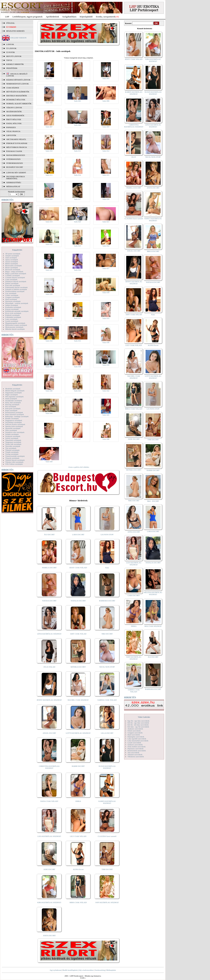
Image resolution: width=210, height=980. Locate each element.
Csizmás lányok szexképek (15, 277)
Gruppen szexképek (12, 297)
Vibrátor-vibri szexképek (14, 462)
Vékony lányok (14, 108)
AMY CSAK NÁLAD (78, 634)
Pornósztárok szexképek (14, 412)
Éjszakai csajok (14, 151)
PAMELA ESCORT (49, 568)
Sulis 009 (106, 127)
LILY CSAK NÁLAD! (78, 836)
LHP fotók (11, 135)
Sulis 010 (49, 151)
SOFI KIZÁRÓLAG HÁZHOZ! (107, 902)
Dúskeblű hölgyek (16, 100)
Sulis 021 (106, 222)
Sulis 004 (49, 103)
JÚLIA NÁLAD (49, 667)
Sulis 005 (77, 101)
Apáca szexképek (12, 260)
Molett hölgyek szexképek (15, 391)
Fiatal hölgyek (14, 123)
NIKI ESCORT (107, 634)
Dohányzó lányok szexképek (16, 281)
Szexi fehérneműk (15, 115)
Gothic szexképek (12, 295)
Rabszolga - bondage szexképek (17, 416)
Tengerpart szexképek (13, 442)
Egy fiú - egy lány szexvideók (138, 721)
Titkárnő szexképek (12, 450)
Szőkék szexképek (12, 434)
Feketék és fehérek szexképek (16, 289)
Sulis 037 (49, 367)
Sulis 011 (78, 151)
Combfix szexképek (13, 275)
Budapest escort (15, 167)
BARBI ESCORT (78, 766)
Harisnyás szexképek (13, 301)
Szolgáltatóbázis (69, 17)
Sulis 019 (49, 222)
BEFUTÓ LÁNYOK (14, 56)
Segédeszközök (14, 111)
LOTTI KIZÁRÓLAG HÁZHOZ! (78, 733)
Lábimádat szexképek (13, 317)
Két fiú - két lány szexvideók (138, 725)
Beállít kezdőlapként (70, 970)
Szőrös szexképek (12, 438)
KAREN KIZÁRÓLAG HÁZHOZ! (107, 802)
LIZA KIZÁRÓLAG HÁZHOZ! (49, 836)
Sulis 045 (106, 415)
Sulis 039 (106, 365)
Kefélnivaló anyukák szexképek (17, 311)
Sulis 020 (77, 222)
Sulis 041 (77, 391)
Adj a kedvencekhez (86, 970)
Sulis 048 (106, 439)
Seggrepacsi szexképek (14, 420)
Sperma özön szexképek (14, 426)
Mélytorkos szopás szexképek (16, 325)
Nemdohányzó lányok (18, 84)
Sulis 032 (77, 318)
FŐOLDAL (10, 23)
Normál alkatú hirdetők (19, 104)
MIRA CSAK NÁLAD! (78, 902)
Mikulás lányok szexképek (15, 329)
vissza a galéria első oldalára (79, 467)
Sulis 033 (106, 318)
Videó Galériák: (144, 717)
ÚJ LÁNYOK (11, 48)
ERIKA (78, 801)
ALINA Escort (78, 869)
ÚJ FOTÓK (11, 52)
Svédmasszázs (13, 159)
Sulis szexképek (11, 430)
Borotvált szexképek (13, 269)
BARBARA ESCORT (107, 601)
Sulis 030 (106, 292)
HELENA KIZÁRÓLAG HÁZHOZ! (153, 593)
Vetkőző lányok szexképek (15, 460)
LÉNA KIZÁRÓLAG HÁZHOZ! (49, 634)
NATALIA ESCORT (78, 601)
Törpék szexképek (12, 452)
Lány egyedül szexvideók (137, 739)
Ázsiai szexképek (12, 262)
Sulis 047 (77, 439)
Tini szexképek (11, 448)
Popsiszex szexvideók (135, 749)
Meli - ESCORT (153, 501)
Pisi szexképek (11, 406)
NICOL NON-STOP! (107, 667)
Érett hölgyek (14, 119)
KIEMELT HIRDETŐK (15, 64)
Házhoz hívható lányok (18, 80)
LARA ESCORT (78, 535)
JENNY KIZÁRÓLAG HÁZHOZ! (49, 700)
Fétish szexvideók (134, 731)
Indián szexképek (12, 305)
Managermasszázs (16, 155)
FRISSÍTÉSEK (12, 68)
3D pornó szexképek (13, 254)
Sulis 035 (77, 341)
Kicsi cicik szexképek (13, 313)
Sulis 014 (77, 175)
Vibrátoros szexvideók (136, 757)
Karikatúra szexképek (13, 307)
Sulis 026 (77, 270)
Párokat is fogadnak (17, 143)
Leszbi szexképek (12, 321)
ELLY (134, 157)
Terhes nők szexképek (13, 444)
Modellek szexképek (13, 389)
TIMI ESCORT (107, 869)
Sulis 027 (106, 268)
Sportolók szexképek (13, 428)
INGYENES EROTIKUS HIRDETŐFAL (16, 178)
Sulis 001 (49, 78)
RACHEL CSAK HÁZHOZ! (78, 700)
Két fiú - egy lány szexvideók (138, 723)
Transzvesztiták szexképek (15, 456)
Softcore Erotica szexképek (15, 424)
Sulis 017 (77, 199)
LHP (7, 17)
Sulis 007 (49, 127)
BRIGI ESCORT (153, 251)
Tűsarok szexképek (12, 458)
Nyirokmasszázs (15, 163)
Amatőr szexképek (12, 256)
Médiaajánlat (111, 970)
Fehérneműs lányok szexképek (16, 287)
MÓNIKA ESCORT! (78, 667)
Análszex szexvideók (135, 729)
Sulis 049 (49, 462)
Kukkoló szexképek (12, 315)
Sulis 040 (49, 391)
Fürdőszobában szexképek (15, 291)
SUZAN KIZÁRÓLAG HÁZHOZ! (107, 767)
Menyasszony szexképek (14, 327)
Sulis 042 (106, 391)
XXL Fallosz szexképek (14, 464)
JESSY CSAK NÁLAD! (78, 568)
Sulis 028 (49, 294)
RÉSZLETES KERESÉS (15, 31)
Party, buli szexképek (13, 402)
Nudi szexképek (11, 399)
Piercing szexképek (12, 404)
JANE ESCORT (49, 869)
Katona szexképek (12, 309)
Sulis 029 (77, 294)
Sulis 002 (77, 78)
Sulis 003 (106, 78)
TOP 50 (9, 60)
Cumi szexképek (11, 279)
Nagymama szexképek (13, 393)
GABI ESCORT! (134, 595)
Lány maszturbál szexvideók (138, 741)
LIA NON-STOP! (107, 535)
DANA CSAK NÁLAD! (49, 801)
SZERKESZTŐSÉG (14, 182)
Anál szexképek (11, 258)
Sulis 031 (49, 318)
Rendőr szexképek (12, 418)
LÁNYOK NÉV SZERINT (16, 173)
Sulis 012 (106, 151)
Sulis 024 (106, 246)
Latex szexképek (11, 319)
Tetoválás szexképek (13, 446)
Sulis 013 (49, 175)
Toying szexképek (12, 454)
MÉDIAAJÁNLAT (13, 186)
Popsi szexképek (11, 410)
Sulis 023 (77, 246)
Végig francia (13, 131)
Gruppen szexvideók (135, 733)
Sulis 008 (77, 125)
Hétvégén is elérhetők (18, 92)
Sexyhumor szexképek (13, 422)
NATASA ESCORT (49, 601)
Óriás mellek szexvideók (137, 747)
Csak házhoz (13, 88)
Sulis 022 (49, 244)
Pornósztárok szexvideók (137, 751)
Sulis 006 (106, 101)
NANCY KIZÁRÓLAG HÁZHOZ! (153, 220)
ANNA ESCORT (134, 532)
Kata (107, 568)
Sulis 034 (49, 341)
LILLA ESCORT (107, 733)
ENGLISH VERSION (18, 38)
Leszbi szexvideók (134, 743)
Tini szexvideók (133, 753)
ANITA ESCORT (49, 935)
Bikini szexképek (12, 264)
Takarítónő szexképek (13, 440)
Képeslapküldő (86, 17)
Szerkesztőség (100, 970)
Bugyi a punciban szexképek (16, 273)
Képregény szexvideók (136, 737)
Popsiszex (11, 127)
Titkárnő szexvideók (135, 755)
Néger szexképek (11, 395)
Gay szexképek (11, 293)
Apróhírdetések (52, 17)
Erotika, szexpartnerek (106, 17)
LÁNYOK (10, 44)
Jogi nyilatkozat (56, 970)
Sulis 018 (106, 199)
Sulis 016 (49, 199)
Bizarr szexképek (12, 267)
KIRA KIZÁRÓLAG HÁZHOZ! (49, 902)
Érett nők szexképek (13, 285)
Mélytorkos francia (17, 147)
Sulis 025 (49, 270)
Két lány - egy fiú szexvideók (138, 727)
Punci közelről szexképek (15, 414)
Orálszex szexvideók (135, 745)
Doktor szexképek (12, 283)
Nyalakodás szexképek (14, 401)
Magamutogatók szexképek (15, 323)
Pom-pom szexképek (13, 408)
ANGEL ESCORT (49, 733)
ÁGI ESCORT (49, 535)
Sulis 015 (106, 175)
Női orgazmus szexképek (14, 397)
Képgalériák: (17, 250)
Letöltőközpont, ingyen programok (28, 17)
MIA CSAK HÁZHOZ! (153, 626)
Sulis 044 (77, 415)
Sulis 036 (106, 342)
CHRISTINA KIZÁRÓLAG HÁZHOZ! (49, 767)
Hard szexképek (11, 299)
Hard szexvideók (134, 735)
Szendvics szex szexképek (15, 432)
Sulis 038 (77, 367)
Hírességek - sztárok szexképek (17, 303)
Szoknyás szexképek (13, 436)
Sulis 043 (49, 413)
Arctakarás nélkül (16, 139)
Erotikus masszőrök (17, 96)
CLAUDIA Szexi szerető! (107, 836)
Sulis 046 (49, 439)
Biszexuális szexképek (13, 266)
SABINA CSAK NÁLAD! (107, 700)
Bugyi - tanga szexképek (14, 271)
